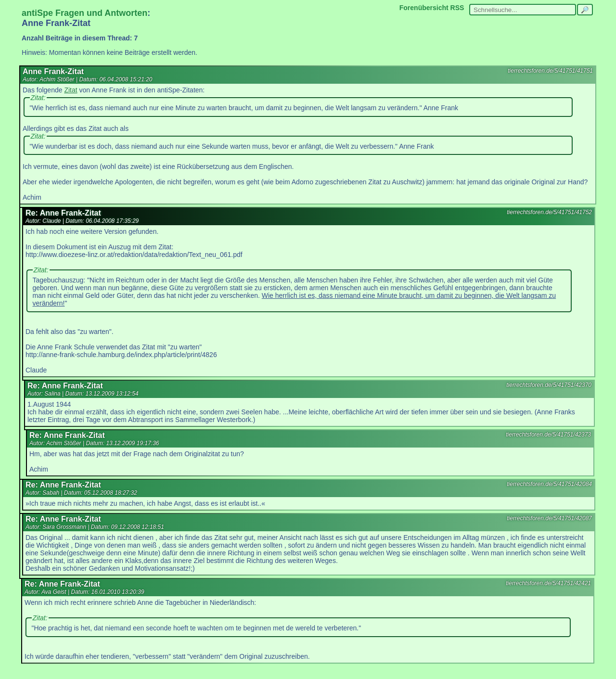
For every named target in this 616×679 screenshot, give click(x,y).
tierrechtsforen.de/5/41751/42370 (549, 385)
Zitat (71, 90)
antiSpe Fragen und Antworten (84, 13)
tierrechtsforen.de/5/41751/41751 (550, 71)
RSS (457, 8)
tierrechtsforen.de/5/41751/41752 (549, 212)
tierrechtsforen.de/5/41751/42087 (549, 518)
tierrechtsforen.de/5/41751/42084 (549, 484)
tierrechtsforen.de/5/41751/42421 (548, 583)
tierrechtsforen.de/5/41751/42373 (548, 435)
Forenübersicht (424, 8)
